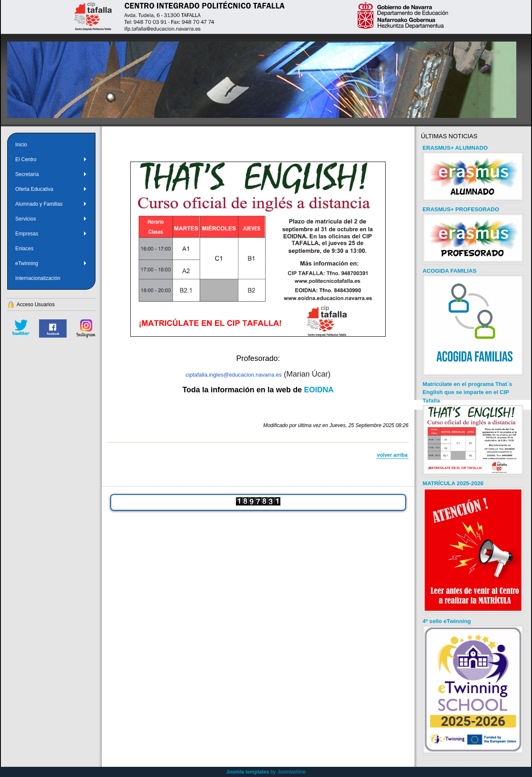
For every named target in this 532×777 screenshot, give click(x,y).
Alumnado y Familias (51, 204)
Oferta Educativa (51, 189)
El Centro (51, 159)
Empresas (51, 234)
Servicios (51, 219)
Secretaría (51, 174)
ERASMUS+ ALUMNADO (455, 148)
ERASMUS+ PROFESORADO (461, 209)
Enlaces (24, 249)
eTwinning (51, 263)
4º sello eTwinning (447, 621)
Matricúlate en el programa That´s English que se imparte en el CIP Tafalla (467, 393)
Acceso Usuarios (36, 305)
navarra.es (269, 375)
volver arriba (392, 455)
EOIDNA (319, 390)
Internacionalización (38, 278)
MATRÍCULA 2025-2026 (453, 483)
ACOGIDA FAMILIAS (449, 271)
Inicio (21, 145)
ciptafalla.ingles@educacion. (221, 375)
